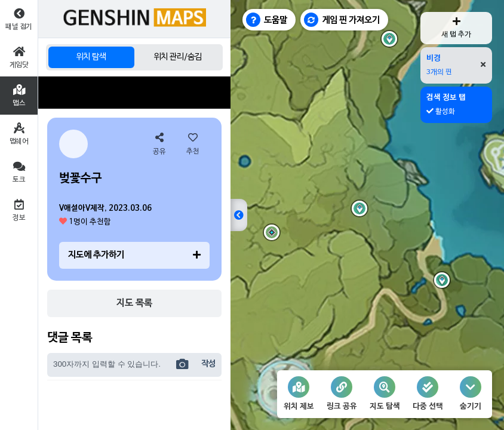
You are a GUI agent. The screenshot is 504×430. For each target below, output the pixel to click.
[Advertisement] (134, 93)
